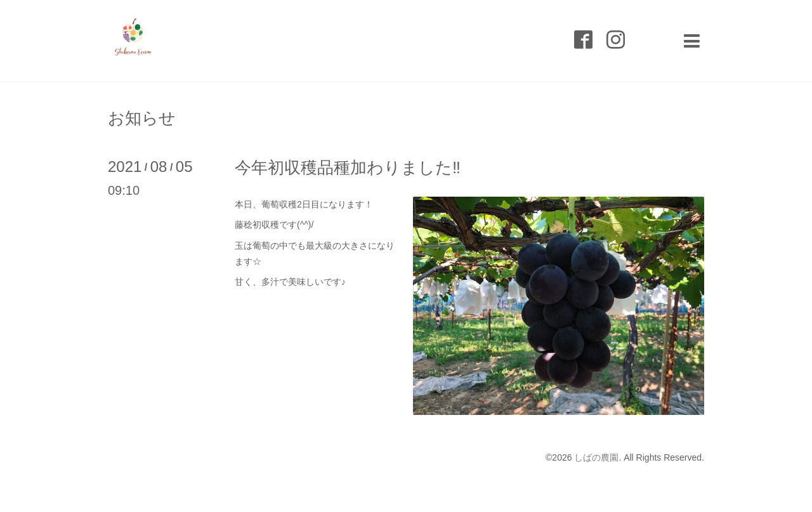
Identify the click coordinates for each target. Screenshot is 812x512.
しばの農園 (596, 457)
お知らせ (142, 118)
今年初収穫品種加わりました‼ (348, 167)
